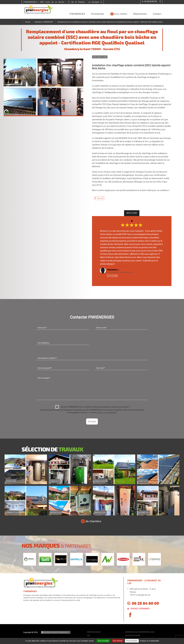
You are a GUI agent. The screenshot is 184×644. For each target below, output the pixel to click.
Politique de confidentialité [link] (149, 641)
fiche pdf (100, 198)
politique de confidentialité (106, 413)
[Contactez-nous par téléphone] (149, 1)
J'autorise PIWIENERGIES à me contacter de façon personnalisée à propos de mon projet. (92, 407)
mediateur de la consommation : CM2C (140, 632)
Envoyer (92, 421)
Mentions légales (94, 632)
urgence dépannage (140, 609)
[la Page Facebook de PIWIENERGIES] (159, 1)
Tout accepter (103, 641)
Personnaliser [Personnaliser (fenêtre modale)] (132, 641)
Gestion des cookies (133, 635)
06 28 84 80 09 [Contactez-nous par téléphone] (145, 603)
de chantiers (93, 521)
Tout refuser (118, 641)
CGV (89, 635)
